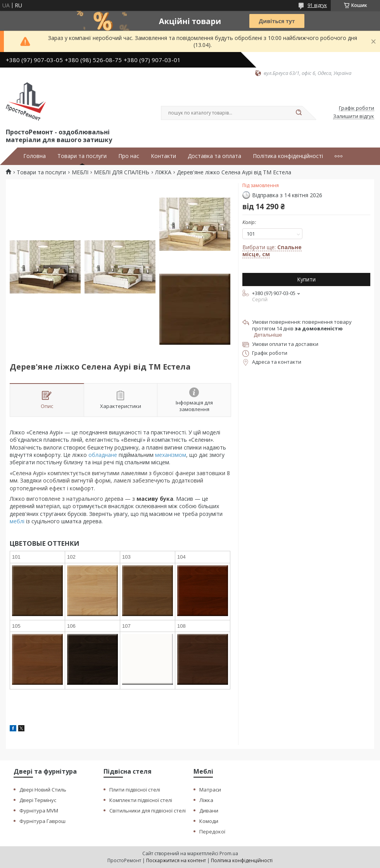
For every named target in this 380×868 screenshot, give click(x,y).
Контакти (163, 156)
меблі (17, 521)
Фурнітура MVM (39, 811)
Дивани (209, 811)
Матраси (210, 790)
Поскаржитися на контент (176, 860)
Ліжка (206, 800)
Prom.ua (229, 853)
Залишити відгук (354, 116)
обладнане (103, 455)
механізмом (171, 455)
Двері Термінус (38, 800)
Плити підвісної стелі (135, 790)
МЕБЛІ (80, 172)
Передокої (212, 832)
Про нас (129, 156)
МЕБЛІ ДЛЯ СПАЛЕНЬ (122, 172)
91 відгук (317, 5)
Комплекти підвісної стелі (141, 800)
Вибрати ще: (272, 251)
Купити (306, 279)
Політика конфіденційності (288, 156)
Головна (35, 156)
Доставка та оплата (214, 156)
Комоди (209, 821)
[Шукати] (299, 113)
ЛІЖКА (163, 172)
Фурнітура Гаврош (42, 821)
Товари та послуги (82, 156)
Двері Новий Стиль (43, 790)
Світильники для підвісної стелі (148, 811)
